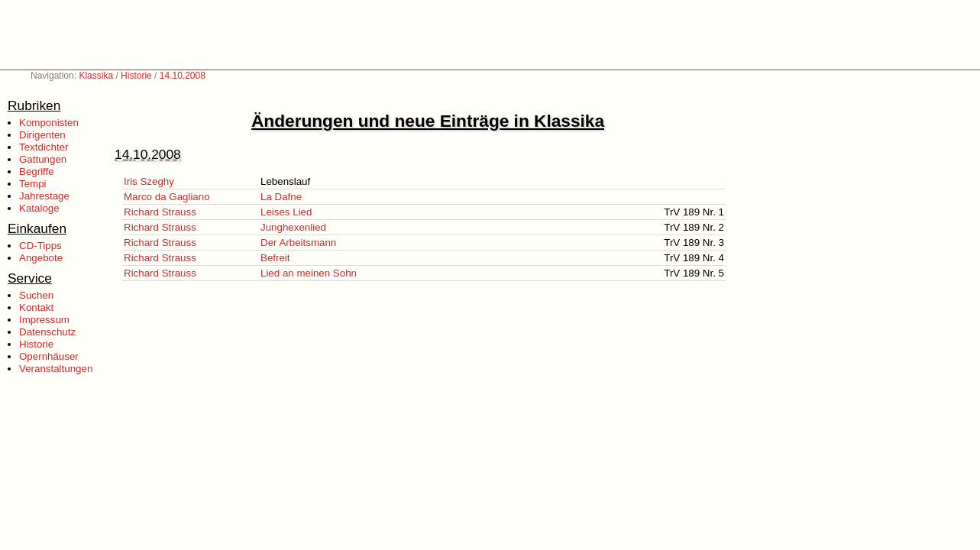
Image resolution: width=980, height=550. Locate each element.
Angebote (41, 258)
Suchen (36, 295)
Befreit (275, 258)
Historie (136, 76)
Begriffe (37, 171)
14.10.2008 (183, 76)
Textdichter (44, 147)
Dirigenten (42, 135)
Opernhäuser (49, 356)
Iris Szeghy (149, 181)
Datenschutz (47, 332)
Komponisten (49, 123)
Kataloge (39, 208)
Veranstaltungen (56, 369)
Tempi (33, 184)
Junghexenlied (293, 227)
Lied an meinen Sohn (309, 273)
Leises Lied (286, 212)
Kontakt (36, 307)
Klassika (96, 76)
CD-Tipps (40, 246)
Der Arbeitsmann (298, 243)
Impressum (44, 320)
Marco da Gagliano (167, 197)
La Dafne (281, 197)
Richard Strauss (160, 212)
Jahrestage (44, 196)
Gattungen (43, 159)
